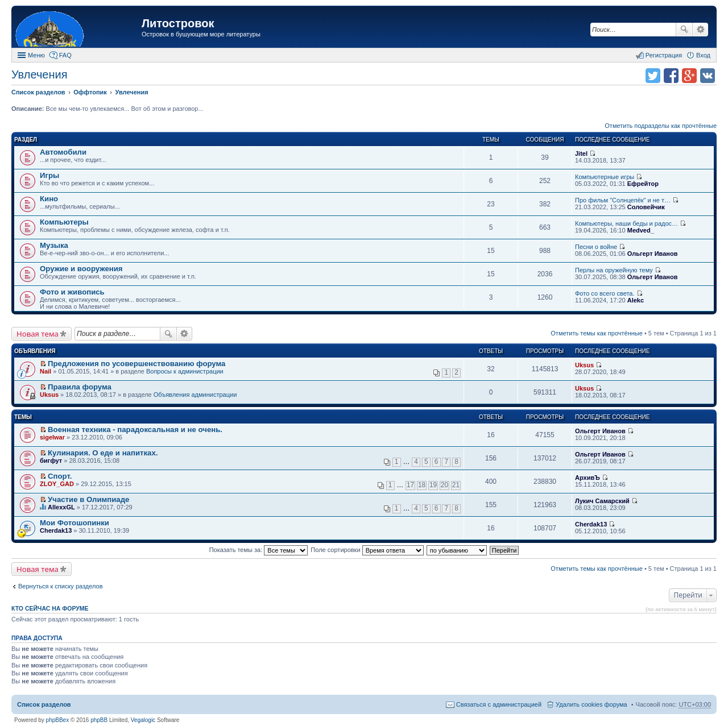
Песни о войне (596, 247)
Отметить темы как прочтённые (597, 333)
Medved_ (641, 230)
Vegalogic (143, 720)
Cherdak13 (56, 530)
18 (422, 485)
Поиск (684, 30)
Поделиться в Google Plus (689, 76)
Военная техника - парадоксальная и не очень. (135, 430)
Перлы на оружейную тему (614, 270)
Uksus (584, 365)
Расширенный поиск (700, 30)
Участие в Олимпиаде (88, 499)
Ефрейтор (643, 184)
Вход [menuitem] (703, 55)
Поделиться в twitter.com (653, 76)
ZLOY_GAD (57, 484)
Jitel (581, 154)
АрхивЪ (588, 478)
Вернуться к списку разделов (60, 586)
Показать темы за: (259, 550)
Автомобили (63, 152)
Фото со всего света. (605, 293)
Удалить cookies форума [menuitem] (591, 704)
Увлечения (39, 74)
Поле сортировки (367, 550)
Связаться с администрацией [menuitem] (499, 704)
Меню (36, 55)
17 (410, 485)
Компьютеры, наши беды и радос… (626, 223)
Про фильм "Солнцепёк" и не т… (623, 200)
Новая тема (38, 334)
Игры (49, 175)
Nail (45, 371)
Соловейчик (646, 207)
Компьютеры (64, 222)
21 (456, 485)
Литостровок (178, 23)
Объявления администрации (195, 395)
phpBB (99, 720)
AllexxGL (61, 507)
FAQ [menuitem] (65, 55)
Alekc (636, 300)
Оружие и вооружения (81, 269)
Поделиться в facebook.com (671, 76)
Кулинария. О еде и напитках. (103, 453)
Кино (49, 199)
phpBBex (58, 720)
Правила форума (80, 387)
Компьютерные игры (605, 177)
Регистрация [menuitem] (664, 55)
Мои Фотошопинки (75, 523)
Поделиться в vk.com (708, 76)
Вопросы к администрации (185, 371)
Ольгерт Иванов (653, 254)
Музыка (54, 245)
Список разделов (44, 704)
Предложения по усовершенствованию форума (136, 364)
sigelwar (52, 437)
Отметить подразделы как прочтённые (661, 126)
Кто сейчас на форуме (50, 608)
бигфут (51, 461)
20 (444, 485)
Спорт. (60, 476)
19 (433, 485)
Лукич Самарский (602, 501)
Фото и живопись (72, 292)
